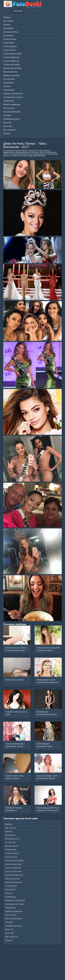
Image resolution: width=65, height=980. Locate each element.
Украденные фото (14, 926)
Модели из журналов (15, 901)
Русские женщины (14, 919)
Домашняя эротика (14, 875)
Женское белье (12, 879)
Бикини (9, 832)
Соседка (9, 922)
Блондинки (10, 835)
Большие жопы (12, 839)
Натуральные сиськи (15, 904)
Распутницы (11, 915)
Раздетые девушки (14, 911)
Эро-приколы (12, 937)
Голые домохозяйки (14, 861)
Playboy (9, 824)
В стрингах (10, 843)
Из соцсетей (11, 886)
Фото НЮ (10, 933)
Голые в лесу (11, 857)
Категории (18, 11)
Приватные (10, 908)
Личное (9, 893)
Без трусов (10, 828)
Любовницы (11, 897)
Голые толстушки (13, 872)
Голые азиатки (12, 853)
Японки (9, 940)
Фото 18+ (9, 930)
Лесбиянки (10, 890)
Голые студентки (13, 868)
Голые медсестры (13, 864)
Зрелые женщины (14, 882)
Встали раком (12, 846)
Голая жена (11, 850)
